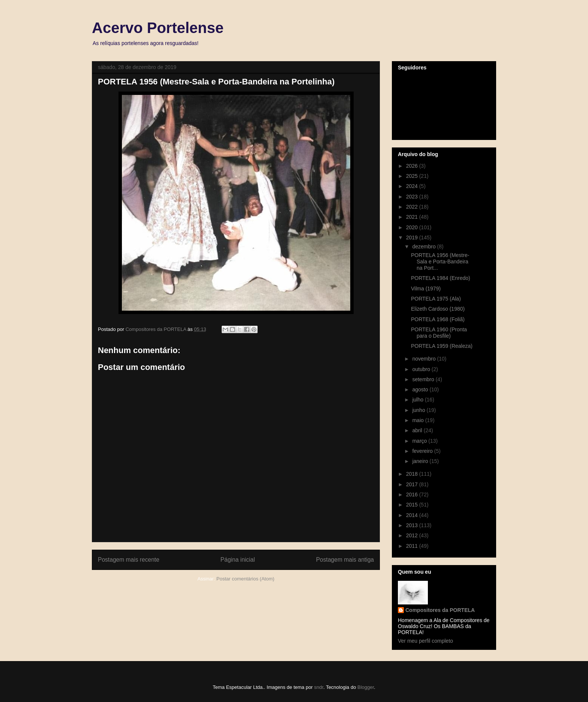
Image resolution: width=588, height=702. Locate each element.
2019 (413, 238)
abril (418, 430)
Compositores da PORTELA (440, 610)
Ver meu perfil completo (425, 641)
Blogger (366, 687)
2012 (413, 535)
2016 (413, 495)
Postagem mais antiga (345, 560)
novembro (424, 359)
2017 (413, 484)
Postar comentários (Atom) (245, 579)
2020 (413, 227)
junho (419, 410)
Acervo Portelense (158, 28)
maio (418, 420)
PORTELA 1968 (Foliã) (438, 319)
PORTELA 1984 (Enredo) (441, 278)
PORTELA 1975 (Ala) (436, 299)
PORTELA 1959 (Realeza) (442, 346)
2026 (413, 166)
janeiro (421, 461)
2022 (413, 207)
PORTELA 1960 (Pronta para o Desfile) (439, 333)
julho (418, 400)
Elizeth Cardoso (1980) (438, 309)
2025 (413, 176)
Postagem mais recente (129, 560)
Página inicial (238, 560)
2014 (413, 515)
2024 (413, 186)
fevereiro (423, 451)
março (420, 441)
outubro (422, 369)
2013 (413, 525)
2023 (413, 197)
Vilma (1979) (426, 289)
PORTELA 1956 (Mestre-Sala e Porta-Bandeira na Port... (440, 262)
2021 (413, 217)
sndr (319, 687)
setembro (424, 379)
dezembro (424, 247)
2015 (413, 505)
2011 (413, 546)
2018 (413, 474)
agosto (421, 389)
